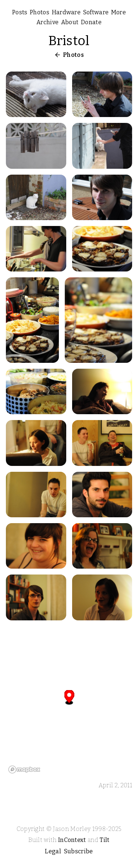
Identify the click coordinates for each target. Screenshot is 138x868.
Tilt (105, 840)
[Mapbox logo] (24, 769)
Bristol (69, 41)
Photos (73, 55)
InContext (72, 840)
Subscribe (79, 851)
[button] (69, 697)
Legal (53, 851)
